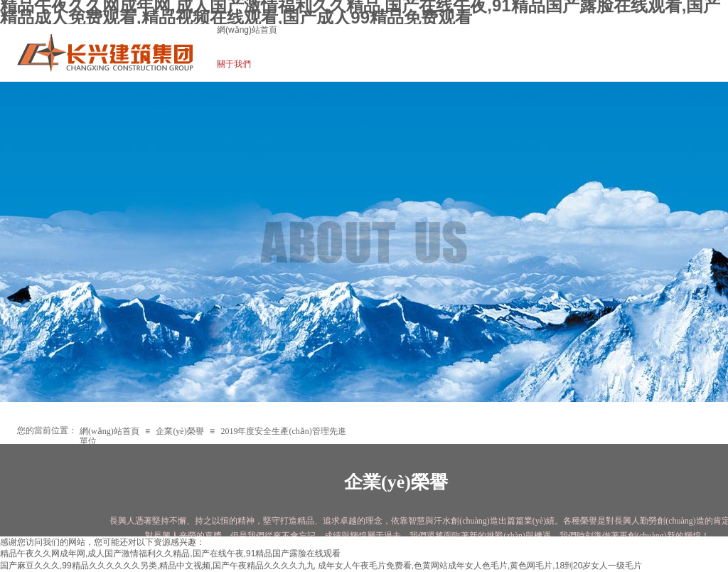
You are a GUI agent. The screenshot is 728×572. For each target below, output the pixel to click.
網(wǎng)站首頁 (247, 30)
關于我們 (234, 64)
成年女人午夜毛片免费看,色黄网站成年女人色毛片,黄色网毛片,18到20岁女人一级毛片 (480, 566)
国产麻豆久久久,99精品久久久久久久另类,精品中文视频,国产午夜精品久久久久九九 (157, 566)
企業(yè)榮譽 (180, 431)
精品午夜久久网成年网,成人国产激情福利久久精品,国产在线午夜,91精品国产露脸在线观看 (170, 554)
